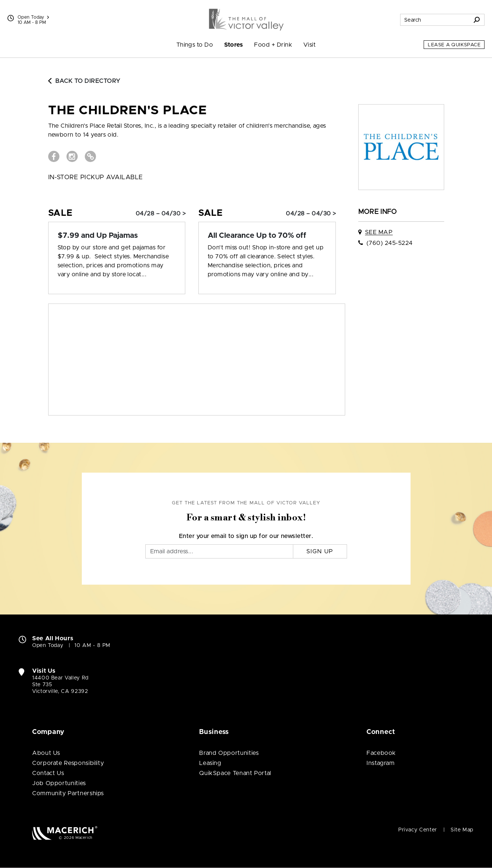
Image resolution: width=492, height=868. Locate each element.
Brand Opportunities (229, 753)
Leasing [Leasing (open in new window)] (210, 763)
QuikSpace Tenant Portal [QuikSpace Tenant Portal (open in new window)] (235, 773)
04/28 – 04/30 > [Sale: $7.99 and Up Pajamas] (161, 214)
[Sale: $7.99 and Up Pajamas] (117, 236)
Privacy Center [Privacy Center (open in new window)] (418, 830)
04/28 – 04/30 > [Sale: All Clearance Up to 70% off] (311, 214)
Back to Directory (84, 81)
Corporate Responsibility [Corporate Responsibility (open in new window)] (68, 763)
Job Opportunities (59, 783)
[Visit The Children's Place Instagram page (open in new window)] (72, 156)
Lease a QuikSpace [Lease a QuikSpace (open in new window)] (454, 45)
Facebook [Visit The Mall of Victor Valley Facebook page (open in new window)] (381, 753)
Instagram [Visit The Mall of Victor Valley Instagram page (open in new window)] (381, 763)
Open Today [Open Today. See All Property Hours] (48, 645)
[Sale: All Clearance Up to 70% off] (267, 236)
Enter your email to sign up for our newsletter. (246, 536)
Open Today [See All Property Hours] (33, 17)
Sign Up (320, 551)
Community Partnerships (68, 793)
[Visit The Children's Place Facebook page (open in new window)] (54, 156)
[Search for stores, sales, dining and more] (435, 20)
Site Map (462, 830)
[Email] (219, 551)
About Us (46, 753)
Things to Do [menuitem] (195, 45)
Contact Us (48, 773)
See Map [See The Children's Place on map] (379, 232)
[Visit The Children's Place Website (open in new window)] (90, 156)
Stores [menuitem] (233, 45)
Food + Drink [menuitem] (273, 45)
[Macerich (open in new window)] (65, 833)
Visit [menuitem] (310, 45)
